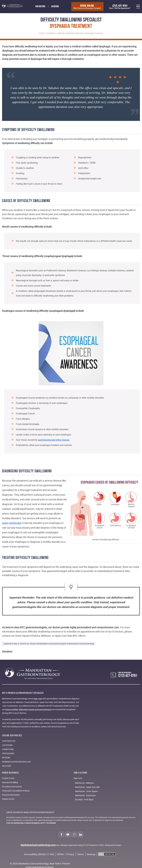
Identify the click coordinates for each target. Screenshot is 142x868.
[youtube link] (68, 835)
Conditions (51, 34)
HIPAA (60, 855)
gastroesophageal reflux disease (54, 440)
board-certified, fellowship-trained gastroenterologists (28, 710)
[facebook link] (61, 835)
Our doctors (39, 7)
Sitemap (91, 855)
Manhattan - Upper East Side (87, 788)
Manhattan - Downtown (85, 796)
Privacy (70, 855)
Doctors (6, 766)
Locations (54, 7)
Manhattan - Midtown (85, 783)
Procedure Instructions (12, 787)
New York (38, 699)
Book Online (85, 7)
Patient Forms (8, 779)
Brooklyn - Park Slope (84, 800)
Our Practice (9, 741)
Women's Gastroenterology (17, 762)
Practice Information (11, 795)
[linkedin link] (81, 835)
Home (42, 34)
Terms (80, 855)
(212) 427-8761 (119, 7)
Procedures (8, 754)
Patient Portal (8, 800)
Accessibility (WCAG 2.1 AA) (39, 855)
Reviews (6, 758)
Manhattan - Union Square (86, 792)
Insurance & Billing (10, 783)
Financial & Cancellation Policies (16, 791)
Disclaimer (7, 652)
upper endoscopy (12, 523)
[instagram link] (74, 835)
